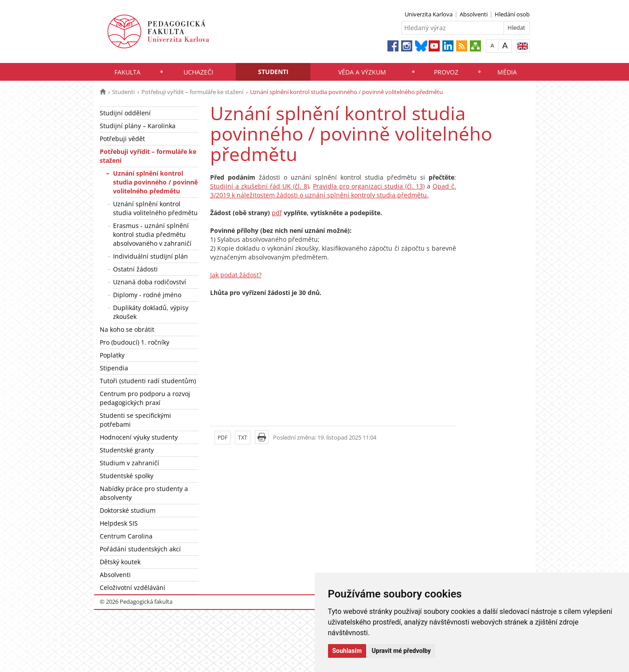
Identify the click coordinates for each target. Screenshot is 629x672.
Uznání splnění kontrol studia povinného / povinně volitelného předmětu (155, 182)
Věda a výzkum (362, 72)
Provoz (446, 72)
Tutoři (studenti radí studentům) (148, 381)
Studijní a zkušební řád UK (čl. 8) (260, 186)
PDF (223, 438)
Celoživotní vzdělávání (133, 588)
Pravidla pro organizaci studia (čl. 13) (369, 186)
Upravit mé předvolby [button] (401, 651)
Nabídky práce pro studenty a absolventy (144, 493)
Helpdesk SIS (119, 523)
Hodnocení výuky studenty (139, 437)
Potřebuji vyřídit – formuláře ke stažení (192, 92)
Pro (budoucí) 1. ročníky (135, 342)
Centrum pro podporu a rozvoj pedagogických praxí (145, 398)
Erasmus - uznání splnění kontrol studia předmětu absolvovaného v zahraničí (152, 234)
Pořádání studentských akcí (140, 549)
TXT (243, 438)
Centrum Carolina (126, 536)
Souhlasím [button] (347, 651)
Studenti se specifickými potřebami (135, 420)
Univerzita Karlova (429, 14)
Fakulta (127, 72)
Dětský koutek (120, 562)
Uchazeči (198, 72)
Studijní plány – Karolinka (138, 126)
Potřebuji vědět (122, 139)
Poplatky (112, 355)
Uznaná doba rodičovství (150, 282)
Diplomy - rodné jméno (147, 295)
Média (507, 72)
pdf (277, 213)
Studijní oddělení (125, 113)
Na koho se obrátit (127, 329)
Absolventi (474, 14)
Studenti (273, 72)
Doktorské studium (128, 510)
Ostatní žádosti (135, 269)
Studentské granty (127, 450)
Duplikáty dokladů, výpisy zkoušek (151, 312)
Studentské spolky (127, 476)
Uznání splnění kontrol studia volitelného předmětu (155, 208)
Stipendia (114, 368)
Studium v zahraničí (129, 463)
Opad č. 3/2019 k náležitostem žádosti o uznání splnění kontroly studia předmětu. (333, 191)
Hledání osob (512, 14)
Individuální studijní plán (150, 256)
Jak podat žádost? (236, 275)
